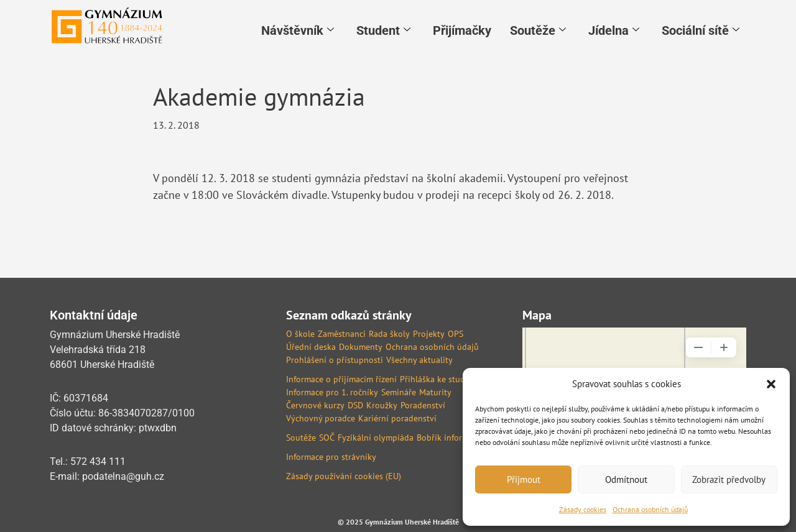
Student (383, 29)
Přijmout (524, 479)
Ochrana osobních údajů (650, 509)
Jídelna (614, 29)
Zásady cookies (583, 509)
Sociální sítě (701, 29)
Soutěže (538, 29)
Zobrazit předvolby (729, 479)
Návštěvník (298, 29)
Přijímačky (462, 29)
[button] (771, 384)
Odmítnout (626, 479)
